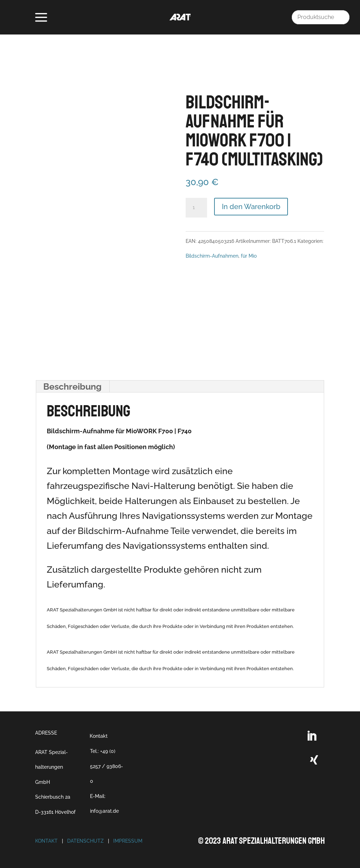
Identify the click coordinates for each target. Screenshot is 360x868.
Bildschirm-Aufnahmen (212, 256)
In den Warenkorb (251, 207)
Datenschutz (85, 841)
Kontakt (99, 736)
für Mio (249, 256)
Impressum (128, 841)
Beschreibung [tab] (72, 386)
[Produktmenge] (196, 208)
